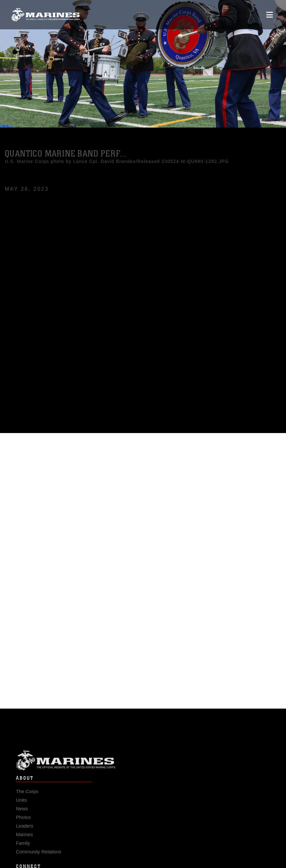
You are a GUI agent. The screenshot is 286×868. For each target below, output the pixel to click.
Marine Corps (143, 767)
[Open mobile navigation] (270, 15)
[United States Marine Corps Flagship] (45, 15)
